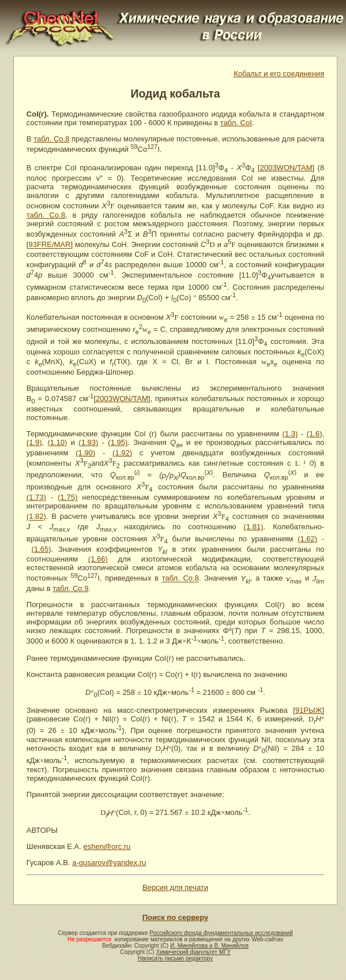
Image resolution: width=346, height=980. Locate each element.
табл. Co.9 (70, 588)
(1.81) (254, 527)
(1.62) (307, 539)
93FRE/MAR (49, 245)
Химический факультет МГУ (193, 952)
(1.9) (34, 442)
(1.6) (315, 434)
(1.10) (57, 442)
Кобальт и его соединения (279, 74)
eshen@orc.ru (107, 846)
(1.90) (85, 453)
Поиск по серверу (175, 917)
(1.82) (36, 517)
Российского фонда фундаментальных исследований (221, 933)
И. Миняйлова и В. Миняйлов (209, 946)
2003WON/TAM (286, 168)
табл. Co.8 (51, 139)
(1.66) (98, 559)
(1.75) (67, 497)
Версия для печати (175, 887)
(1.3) (290, 434)
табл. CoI (236, 123)
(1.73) (36, 497)
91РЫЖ (309, 710)
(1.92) (122, 453)
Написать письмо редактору (175, 958)
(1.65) (42, 549)
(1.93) (88, 442)
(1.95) (118, 442)
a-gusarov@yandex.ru (109, 863)
